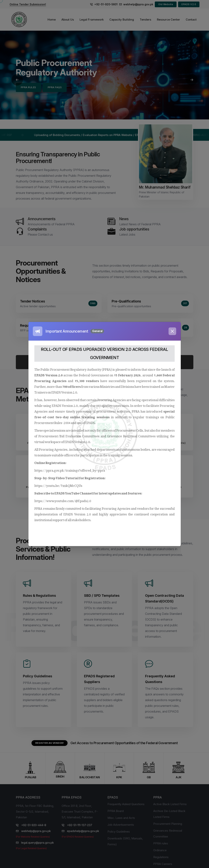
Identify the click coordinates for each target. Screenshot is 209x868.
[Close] (172, 331)
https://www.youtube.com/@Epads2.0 (63, 500)
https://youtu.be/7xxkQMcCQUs (58, 485)
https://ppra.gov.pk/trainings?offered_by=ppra (70, 470)
